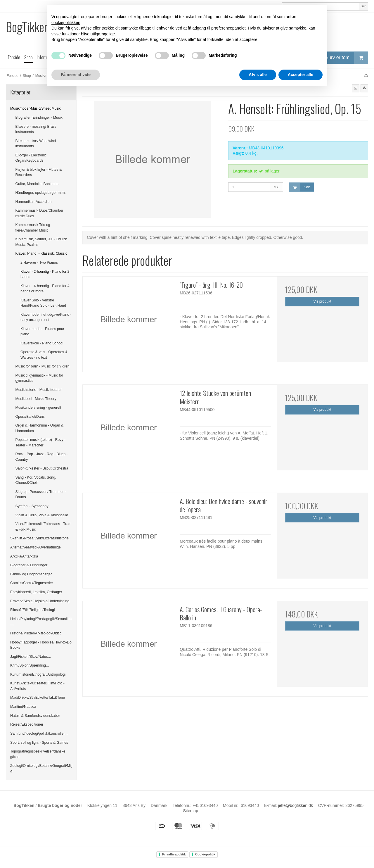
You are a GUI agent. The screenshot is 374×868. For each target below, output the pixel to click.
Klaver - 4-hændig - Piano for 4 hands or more (45, 289)
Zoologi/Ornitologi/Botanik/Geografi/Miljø (41, 768)
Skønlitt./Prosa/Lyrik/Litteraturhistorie (39, 538)
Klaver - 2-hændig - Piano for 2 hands (45, 274)
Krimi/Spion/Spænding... (30, 665)
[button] (356, 88)
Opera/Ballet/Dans (30, 417)
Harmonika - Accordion (34, 202)
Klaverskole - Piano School (42, 343)
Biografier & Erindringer (29, 565)
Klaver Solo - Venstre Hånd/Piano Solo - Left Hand (43, 303)
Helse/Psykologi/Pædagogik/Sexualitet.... (41, 622)
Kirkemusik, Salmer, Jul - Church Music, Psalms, (41, 242)
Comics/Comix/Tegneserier (32, 583)
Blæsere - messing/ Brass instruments (36, 129)
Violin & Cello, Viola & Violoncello (42, 515)
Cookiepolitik (205, 854)
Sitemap (191, 811)
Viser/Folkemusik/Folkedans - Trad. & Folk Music (44, 527)
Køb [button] (300, 187)
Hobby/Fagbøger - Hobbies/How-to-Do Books (41, 645)
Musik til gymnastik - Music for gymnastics (39, 378)
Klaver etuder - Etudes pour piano (42, 332)
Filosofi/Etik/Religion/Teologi (33, 610)
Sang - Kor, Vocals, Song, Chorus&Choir (36, 480)
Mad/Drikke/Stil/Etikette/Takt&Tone (38, 698)
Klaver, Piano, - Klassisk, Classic (41, 253)
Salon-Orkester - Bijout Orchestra (42, 468)
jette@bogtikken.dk (295, 805)
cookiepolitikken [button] (66, 23)
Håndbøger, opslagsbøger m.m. (41, 193)
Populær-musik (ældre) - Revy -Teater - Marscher (41, 442)
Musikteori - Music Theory (36, 399)
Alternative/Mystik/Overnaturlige (36, 547)
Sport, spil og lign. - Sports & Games (39, 743)
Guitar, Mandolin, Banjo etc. (38, 184)
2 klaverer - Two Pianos (39, 263)
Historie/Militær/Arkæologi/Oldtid (36, 633)
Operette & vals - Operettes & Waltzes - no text (44, 355)
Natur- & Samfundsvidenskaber (35, 716)
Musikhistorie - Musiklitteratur (39, 390)
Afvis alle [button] (258, 75)
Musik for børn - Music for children (43, 366)
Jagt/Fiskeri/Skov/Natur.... (31, 657)
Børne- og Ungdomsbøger (31, 574)
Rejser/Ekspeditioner (27, 724)
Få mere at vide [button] (76, 75)
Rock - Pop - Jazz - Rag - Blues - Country (42, 457)
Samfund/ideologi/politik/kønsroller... (39, 734)
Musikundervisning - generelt (38, 408)
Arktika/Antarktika (24, 556)
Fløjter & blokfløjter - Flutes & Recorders (39, 172)
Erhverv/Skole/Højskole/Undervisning (40, 601)
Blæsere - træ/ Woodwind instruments (36, 144)
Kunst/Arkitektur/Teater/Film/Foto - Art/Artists (37, 686)
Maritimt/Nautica (23, 707)
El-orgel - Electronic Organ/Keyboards (31, 158)
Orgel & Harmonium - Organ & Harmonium (40, 428)
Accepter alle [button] (301, 75)
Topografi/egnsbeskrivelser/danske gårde (38, 754)
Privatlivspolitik (174, 854)
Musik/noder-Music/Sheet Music (36, 108)
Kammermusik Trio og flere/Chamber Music (33, 227)
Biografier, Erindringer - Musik (39, 118)
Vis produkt (322, 301)
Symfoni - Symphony (32, 506)
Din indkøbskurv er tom (335, 58)
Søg (363, 6)
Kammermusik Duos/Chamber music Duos (39, 213)
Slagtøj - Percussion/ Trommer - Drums (41, 494)
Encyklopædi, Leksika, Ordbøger (36, 592)
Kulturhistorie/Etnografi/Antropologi (38, 674)
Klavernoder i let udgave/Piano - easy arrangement (46, 317)
